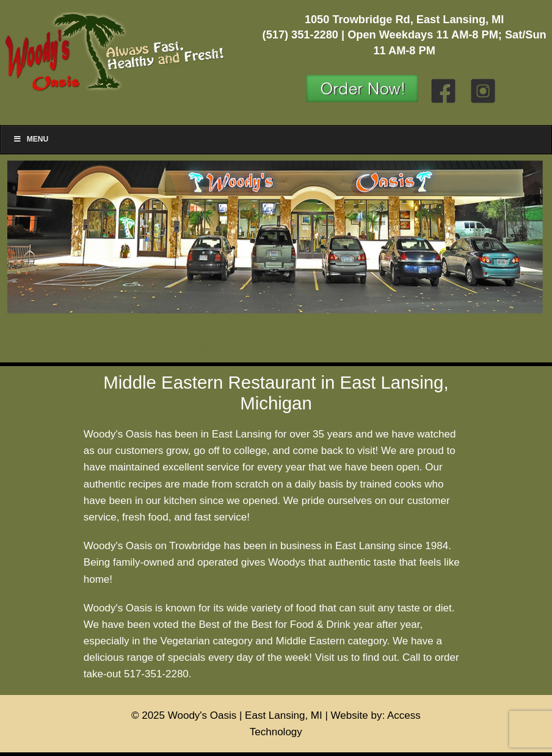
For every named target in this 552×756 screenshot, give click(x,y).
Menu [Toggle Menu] (31, 139)
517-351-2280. (158, 674)
